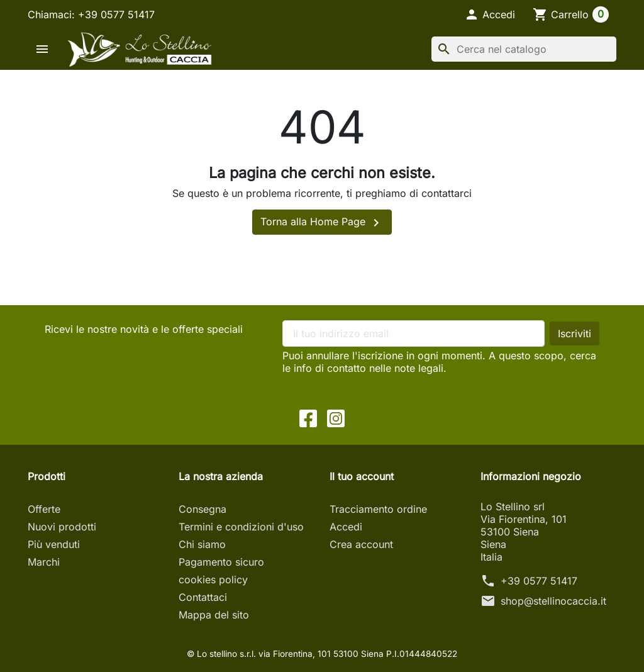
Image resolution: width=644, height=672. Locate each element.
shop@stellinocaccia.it (553, 601)
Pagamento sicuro (221, 562)
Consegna (203, 509)
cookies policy (213, 580)
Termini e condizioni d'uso (241, 527)
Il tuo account (362, 476)
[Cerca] (524, 49)
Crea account (361, 544)
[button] (490, 14)
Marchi (44, 562)
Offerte (44, 509)
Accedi (346, 527)
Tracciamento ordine (378, 509)
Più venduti (54, 544)
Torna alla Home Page (322, 223)
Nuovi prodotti (62, 527)
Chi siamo (202, 544)
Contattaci (203, 597)
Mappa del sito (214, 615)
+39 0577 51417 (539, 581)
